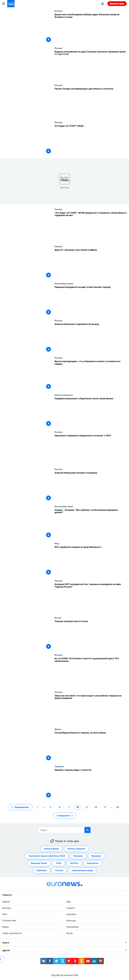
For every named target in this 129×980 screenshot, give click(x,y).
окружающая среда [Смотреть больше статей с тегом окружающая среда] (82, 870)
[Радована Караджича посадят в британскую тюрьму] (91, 301)
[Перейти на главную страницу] (11, 4)
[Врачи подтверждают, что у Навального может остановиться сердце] (91, 375)
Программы (73, 927)
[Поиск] (65, 830)
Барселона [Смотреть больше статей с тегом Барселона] (93, 863)
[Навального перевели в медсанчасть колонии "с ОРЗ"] (91, 449)
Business (7, 908)
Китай (58, 618)
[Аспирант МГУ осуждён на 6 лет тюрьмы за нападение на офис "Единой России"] (91, 598)
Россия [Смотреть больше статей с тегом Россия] (59, 870)
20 (118, 807)
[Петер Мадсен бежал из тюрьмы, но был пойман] (91, 746)
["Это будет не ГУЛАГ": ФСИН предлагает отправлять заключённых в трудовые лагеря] (91, 227)
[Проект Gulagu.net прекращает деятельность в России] (91, 102)
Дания (58, 729)
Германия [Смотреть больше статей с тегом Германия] (41, 870)
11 (105, 807)
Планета (71, 908)
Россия (58, 48)
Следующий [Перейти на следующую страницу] (63, 815)
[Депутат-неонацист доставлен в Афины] (91, 264)
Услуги (6, 942)
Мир (57, 543)
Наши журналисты (12, 933)
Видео (6, 927)
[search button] (87, 830)
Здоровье (71, 914)
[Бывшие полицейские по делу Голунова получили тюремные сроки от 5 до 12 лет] (91, 65)
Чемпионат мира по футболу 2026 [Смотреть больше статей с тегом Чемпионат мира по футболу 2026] (47, 856)
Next (5, 914)
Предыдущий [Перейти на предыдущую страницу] (21, 807)
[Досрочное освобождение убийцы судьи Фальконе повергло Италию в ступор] (91, 28)
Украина (59, 766)
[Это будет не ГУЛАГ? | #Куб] (91, 140)
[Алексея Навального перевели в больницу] (91, 338)
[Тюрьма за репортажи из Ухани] (91, 635)
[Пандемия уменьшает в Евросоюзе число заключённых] (91, 412)
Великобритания (64, 283)
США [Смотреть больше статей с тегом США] (59, 863)
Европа (6, 901)
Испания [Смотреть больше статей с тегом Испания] (78, 856)
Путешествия (9, 920)
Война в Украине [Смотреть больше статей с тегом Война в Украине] (76, 849)
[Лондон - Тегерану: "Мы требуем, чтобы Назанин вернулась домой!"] (91, 524)
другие (6, 950)
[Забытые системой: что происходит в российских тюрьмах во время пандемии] (91, 709)
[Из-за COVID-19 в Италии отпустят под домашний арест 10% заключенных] (91, 672)
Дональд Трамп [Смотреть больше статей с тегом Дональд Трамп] (39, 863)
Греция (58, 246)
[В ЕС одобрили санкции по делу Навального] (91, 561)
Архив (69, 933)
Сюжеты (7, 895)
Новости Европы (64, 395)
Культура (71, 920)
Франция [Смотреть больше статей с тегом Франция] (96, 856)
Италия (58, 11)
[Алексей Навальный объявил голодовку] (91, 487)
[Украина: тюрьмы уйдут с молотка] (91, 784)
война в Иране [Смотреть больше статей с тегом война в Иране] (51, 849)
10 (96, 807)
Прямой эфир (117, 4)
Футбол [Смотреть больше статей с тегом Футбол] (74, 863)
